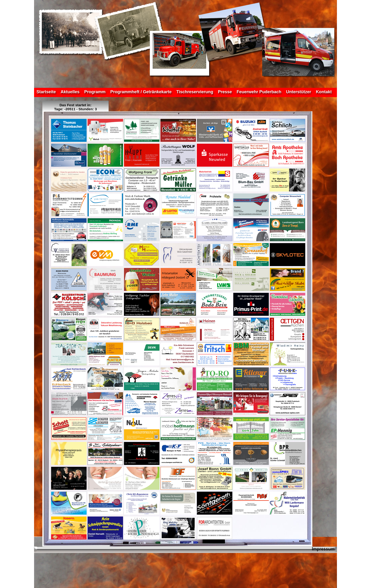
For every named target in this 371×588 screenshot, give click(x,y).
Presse (225, 92)
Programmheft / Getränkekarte (141, 92)
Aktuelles (70, 92)
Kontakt (324, 92)
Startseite (46, 92)
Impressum (323, 549)
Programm (95, 92)
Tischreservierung (195, 92)
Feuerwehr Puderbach (259, 92)
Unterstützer (299, 92)
